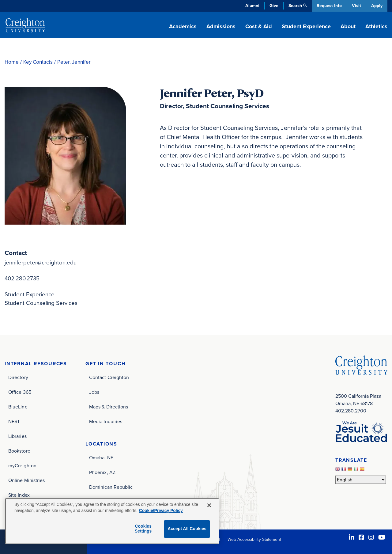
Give (274, 6)
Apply (377, 6)
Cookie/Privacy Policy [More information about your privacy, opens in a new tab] (161, 511)
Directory (18, 377)
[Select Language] (361, 480)
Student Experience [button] (306, 26)
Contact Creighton (109, 377)
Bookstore (19, 451)
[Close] (209, 505)
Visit (356, 6)
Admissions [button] (221, 26)
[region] (112, 521)
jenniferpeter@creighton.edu (41, 262)
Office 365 (20, 392)
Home (12, 62)
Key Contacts (38, 62)
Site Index (19, 495)
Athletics (376, 26)
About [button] (348, 26)
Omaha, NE (101, 458)
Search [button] (295, 6)
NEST (14, 421)
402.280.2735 (22, 278)
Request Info (329, 6)
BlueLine (18, 407)
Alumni (252, 6)
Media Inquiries (106, 421)
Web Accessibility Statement (254, 539)
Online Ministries (26, 480)
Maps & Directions (109, 407)
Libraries (17, 436)
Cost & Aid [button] (259, 26)
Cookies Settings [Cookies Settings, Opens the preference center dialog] (143, 529)
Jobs (94, 392)
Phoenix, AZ (102, 472)
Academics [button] (183, 26)
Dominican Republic (111, 487)
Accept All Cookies (187, 529)
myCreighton (22, 466)
